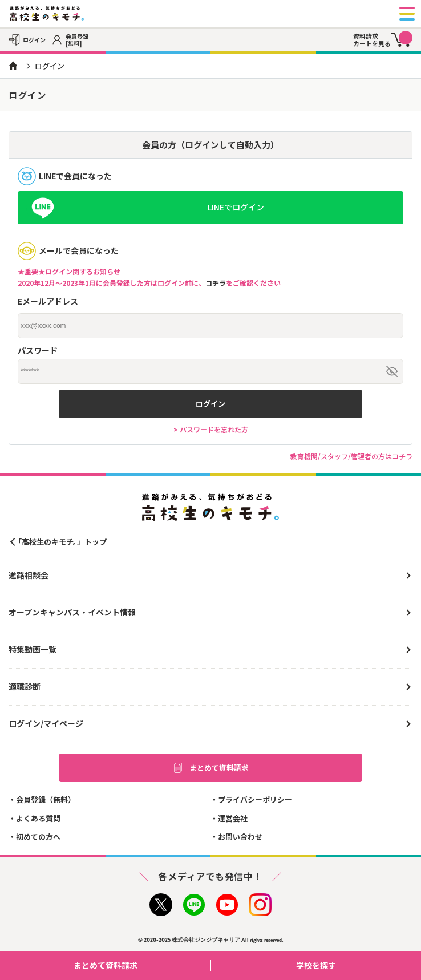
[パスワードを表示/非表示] (392, 371)
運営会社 (233, 818)
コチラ (216, 283)
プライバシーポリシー (255, 799)
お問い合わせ (240, 837)
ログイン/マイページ (46, 723)
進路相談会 (29, 575)
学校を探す (355, 965)
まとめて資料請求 (211, 768)
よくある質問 (38, 818)
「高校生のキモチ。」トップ (60, 542)
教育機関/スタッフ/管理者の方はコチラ (351, 456)
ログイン (211, 404)
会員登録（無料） (46, 799)
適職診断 (25, 686)
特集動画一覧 (33, 649)
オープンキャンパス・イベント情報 (72, 612)
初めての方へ (38, 837)
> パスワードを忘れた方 (211, 429)
